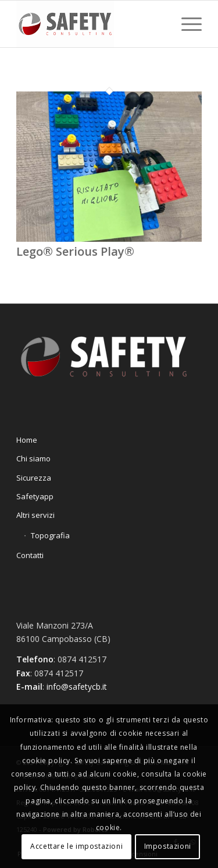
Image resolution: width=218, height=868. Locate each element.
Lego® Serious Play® (75, 251)
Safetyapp (35, 496)
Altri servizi (35, 515)
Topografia (50, 535)
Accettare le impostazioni (76, 846)
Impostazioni (168, 846)
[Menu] (186, 24)
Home (27, 440)
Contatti (30, 555)
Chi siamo (33, 458)
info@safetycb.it (77, 687)
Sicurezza (34, 478)
